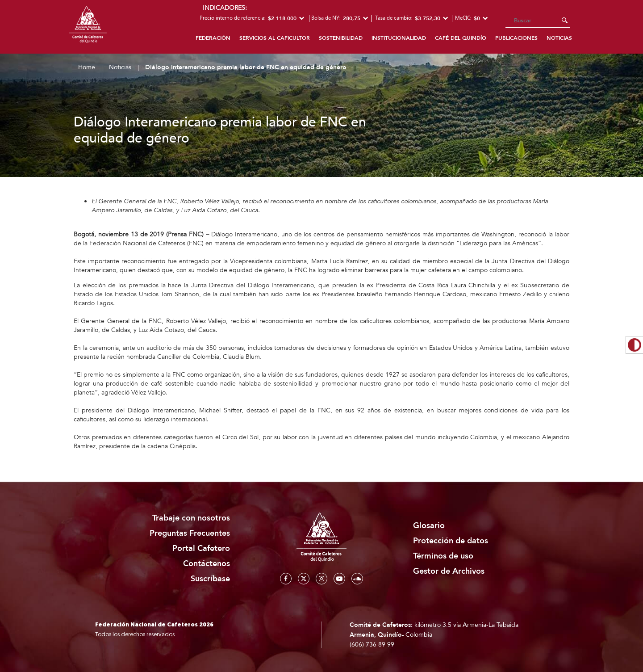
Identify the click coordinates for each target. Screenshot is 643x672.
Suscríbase (210, 579)
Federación (213, 38)
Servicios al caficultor (275, 38)
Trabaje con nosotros (191, 518)
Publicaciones (516, 38)
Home (87, 67)
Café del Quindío (461, 38)
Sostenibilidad (341, 38)
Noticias (559, 38)
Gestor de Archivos (449, 571)
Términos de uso (443, 556)
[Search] (538, 21)
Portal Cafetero (201, 548)
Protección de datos (451, 541)
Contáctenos (207, 564)
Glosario (429, 526)
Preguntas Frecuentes (190, 533)
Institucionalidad (399, 38)
